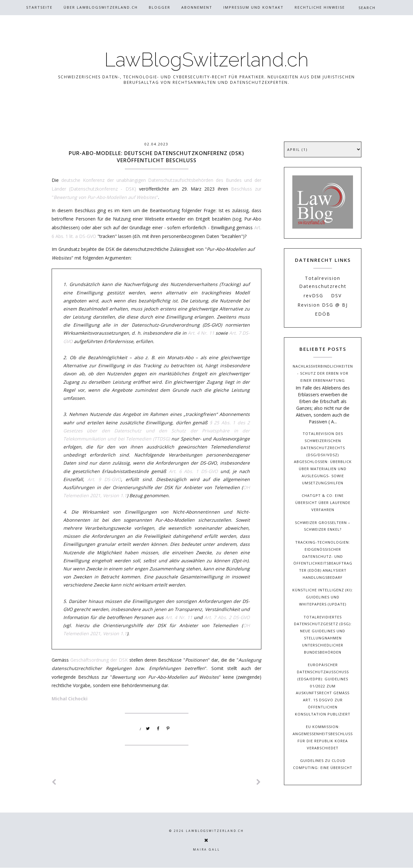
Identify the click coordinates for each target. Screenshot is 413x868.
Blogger (160, 7)
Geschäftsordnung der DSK (99, 660)
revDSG (313, 296)
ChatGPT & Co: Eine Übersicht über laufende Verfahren (323, 503)
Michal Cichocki (70, 699)
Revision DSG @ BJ (323, 305)
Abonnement (197, 7)
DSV (336, 296)
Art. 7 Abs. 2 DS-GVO (227, 617)
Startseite (39, 7)
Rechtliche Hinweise (320, 7)
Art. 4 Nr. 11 (201, 333)
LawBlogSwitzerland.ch (206, 60)
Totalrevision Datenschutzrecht (323, 282)
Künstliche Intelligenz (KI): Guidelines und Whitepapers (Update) (323, 597)
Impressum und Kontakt (253, 7)
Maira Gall (206, 849)
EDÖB (323, 314)
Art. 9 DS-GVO (104, 479)
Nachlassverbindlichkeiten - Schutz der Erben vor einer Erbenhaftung (323, 373)
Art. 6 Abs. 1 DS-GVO (193, 471)
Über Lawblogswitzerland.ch (101, 7)
